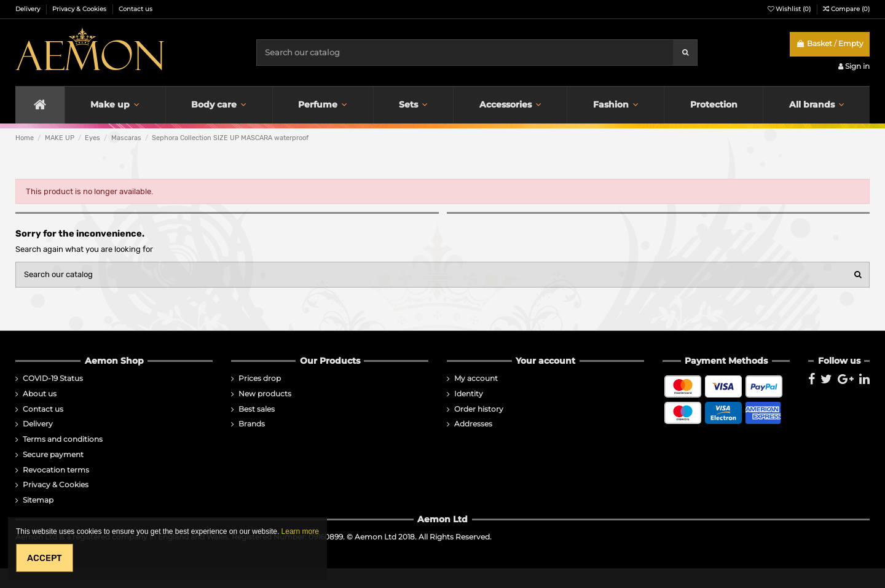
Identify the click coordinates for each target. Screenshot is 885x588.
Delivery (29, 9)
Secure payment (53, 455)
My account (476, 378)
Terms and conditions (63, 439)
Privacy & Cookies (80, 9)
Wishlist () (790, 9)
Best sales (257, 409)
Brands (252, 424)
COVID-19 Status (53, 378)
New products (265, 394)
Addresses (473, 424)
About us (40, 394)
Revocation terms (56, 470)
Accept (45, 558)
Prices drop (260, 378)
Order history (479, 409)
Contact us (136, 9)
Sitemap (38, 500)
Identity (469, 394)
